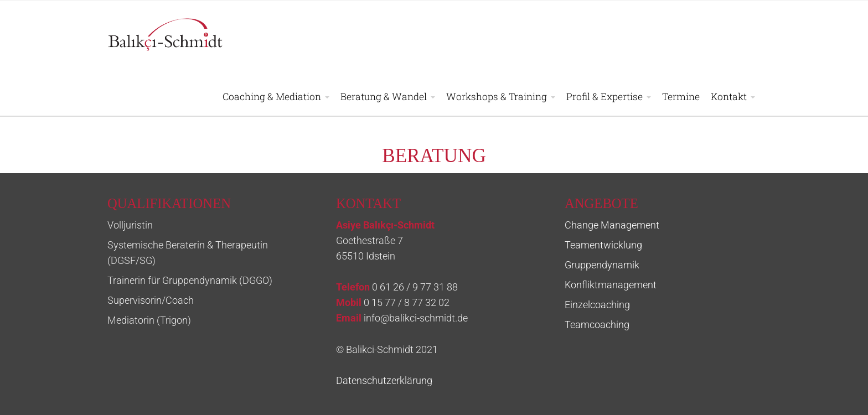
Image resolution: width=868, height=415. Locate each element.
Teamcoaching (597, 325)
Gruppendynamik (602, 265)
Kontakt (729, 97)
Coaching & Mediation (272, 97)
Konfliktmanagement (611, 285)
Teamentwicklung (603, 245)
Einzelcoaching (597, 305)
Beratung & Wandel (384, 97)
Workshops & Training (497, 97)
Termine (681, 97)
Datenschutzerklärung (384, 381)
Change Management (612, 225)
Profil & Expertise (604, 97)
